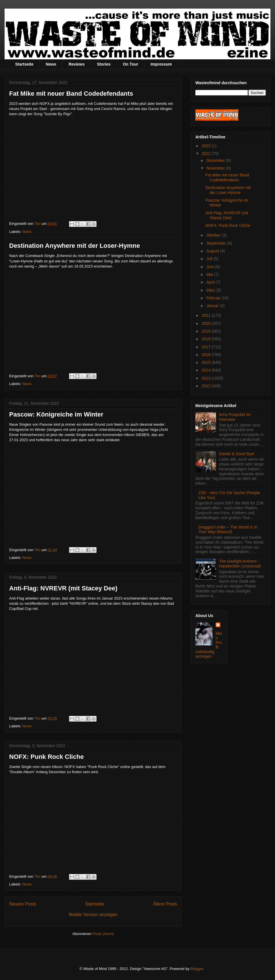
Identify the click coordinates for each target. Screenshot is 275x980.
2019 (207, 331)
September (217, 243)
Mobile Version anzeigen (93, 915)
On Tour (130, 64)
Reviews (76, 64)
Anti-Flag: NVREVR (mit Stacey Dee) (63, 588)
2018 (207, 339)
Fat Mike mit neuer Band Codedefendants (71, 94)
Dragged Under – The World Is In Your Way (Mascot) (228, 530)
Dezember (216, 160)
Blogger (197, 969)
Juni (211, 267)
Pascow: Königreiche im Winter (56, 414)
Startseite (24, 64)
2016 (207, 355)
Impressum (161, 64)
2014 (207, 370)
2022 (207, 154)
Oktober (214, 235)
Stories (104, 64)
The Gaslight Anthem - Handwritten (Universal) (240, 564)
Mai (210, 274)
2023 (207, 146)
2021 (207, 315)
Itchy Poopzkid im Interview (235, 417)
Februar (214, 298)
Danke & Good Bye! (237, 454)
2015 (207, 362)
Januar (213, 306)
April (211, 282)
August (213, 251)
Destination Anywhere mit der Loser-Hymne (74, 246)
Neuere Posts (23, 904)
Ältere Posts (165, 904)
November (216, 168)
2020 (207, 323)
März (211, 290)
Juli (210, 259)
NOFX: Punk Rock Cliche (46, 757)
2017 (207, 347)
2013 (207, 378)
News (51, 64)
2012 (207, 386)
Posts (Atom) (103, 934)
